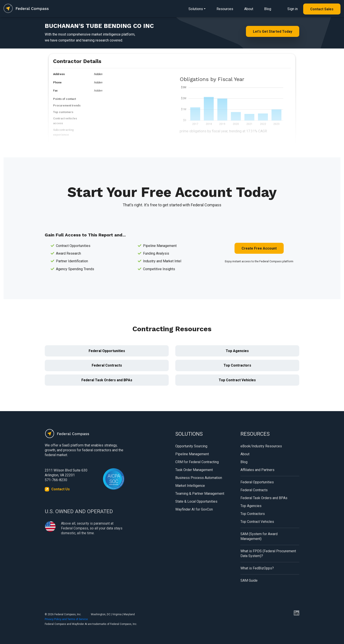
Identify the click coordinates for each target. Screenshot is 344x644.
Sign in (293, 9)
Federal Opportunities (107, 351)
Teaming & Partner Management (200, 494)
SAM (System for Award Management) (259, 536)
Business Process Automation (199, 478)
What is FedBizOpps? (257, 568)
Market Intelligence (190, 486)
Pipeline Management (192, 454)
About (249, 9)
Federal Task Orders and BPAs (107, 380)
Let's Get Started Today (273, 31)
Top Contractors (237, 365)
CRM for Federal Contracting (197, 462)
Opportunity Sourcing (191, 446)
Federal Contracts (107, 365)
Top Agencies (237, 351)
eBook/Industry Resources (261, 446)
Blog (268, 9)
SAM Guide (249, 580)
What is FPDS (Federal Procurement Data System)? (268, 553)
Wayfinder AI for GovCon (194, 509)
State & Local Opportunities (196, 501)
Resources (225, 9)
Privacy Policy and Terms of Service (66, 619)
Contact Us (61, 489)
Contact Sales (322, 9)
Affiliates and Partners (257, 470)
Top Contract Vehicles (237, 380)
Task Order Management (194, 470)
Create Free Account (259, 248)
